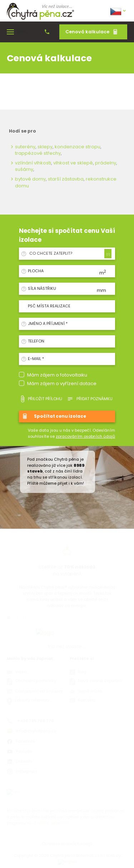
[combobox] (69, 254)
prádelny (106, 163)
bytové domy (30, 179)
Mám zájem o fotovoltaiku (57, 375)
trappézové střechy (38, 153)
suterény (25, 147)
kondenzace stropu (78, 147)
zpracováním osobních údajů (85, 437)
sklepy (45, 147)
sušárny (24, 169)
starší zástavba (66, 179)
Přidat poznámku (90, 399)
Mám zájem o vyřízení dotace (62, 383)
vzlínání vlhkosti (33, 163)
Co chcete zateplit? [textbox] (51, 253)
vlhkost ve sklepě (73, 163)
